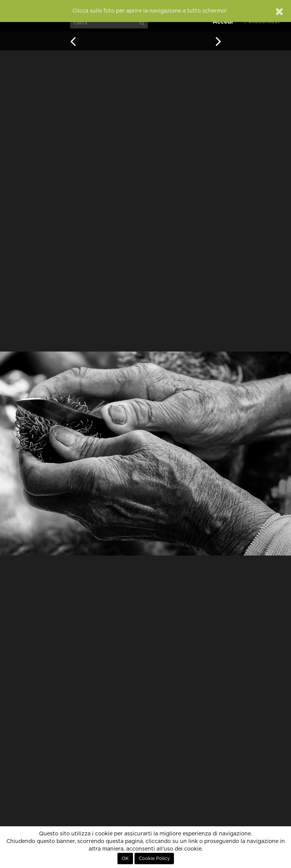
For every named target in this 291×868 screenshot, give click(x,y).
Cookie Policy (154, 859)
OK (125, 859)
